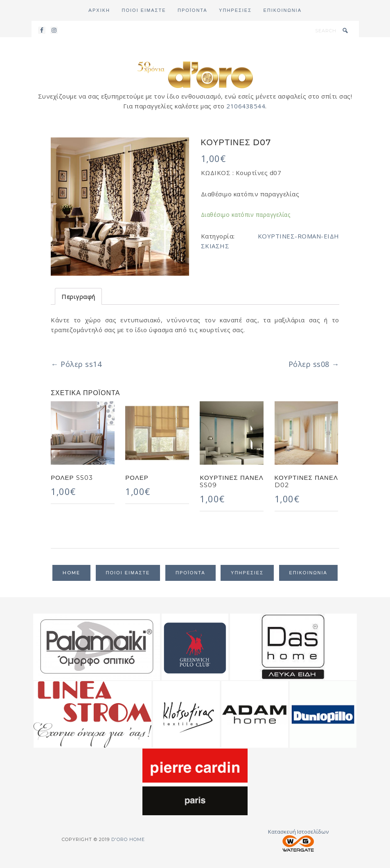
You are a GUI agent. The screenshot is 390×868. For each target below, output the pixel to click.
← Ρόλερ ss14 (76, 364)
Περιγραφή (78, 297)
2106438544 (246, 106)
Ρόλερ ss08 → (314, 364)
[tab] (78, 296)
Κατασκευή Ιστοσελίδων (298, 840)
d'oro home (195, 74)
